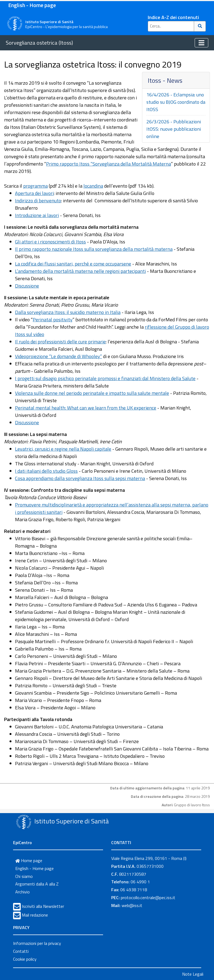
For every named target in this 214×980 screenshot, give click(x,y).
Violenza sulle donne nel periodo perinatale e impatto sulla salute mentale (92, 393)
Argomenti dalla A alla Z (37, 884)
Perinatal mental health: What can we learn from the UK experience (86, 408)
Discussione (27, 286)
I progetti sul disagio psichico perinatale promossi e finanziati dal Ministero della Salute (105, 378)
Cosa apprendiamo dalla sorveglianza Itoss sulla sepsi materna (80, 478)
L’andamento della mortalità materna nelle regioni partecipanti (80, 271)
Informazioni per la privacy (37, 943)
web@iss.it (132, 905)
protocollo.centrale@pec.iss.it (148, 897)
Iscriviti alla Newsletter (43, 906)
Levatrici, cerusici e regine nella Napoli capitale (63, 449)
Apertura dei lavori (34, 193)
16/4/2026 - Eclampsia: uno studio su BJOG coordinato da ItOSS (176, 102)
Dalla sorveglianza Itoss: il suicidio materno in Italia (68, 312)
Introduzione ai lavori (37, 215)
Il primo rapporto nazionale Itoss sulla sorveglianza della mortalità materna (94, 249)
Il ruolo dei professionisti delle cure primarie (60, 342)
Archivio (22, 892)
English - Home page (32, 5)
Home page (29, 860)
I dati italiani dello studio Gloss (46, 471)
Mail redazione (35, 915)
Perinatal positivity (53, 320)
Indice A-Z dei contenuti (173, 17)
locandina (93, 186)
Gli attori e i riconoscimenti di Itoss (50, 242)
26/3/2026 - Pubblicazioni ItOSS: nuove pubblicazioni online (174, 129)
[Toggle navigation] (201, 43)
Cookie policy (25, 959)
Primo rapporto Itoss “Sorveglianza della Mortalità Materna (108, 164)
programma (35, 186)
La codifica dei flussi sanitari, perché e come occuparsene (73, 264)
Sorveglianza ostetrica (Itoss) (39, 43)
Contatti (21, 951)
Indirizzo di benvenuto (38, 201)
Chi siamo (24, 876)
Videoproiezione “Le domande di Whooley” (58, 356)
